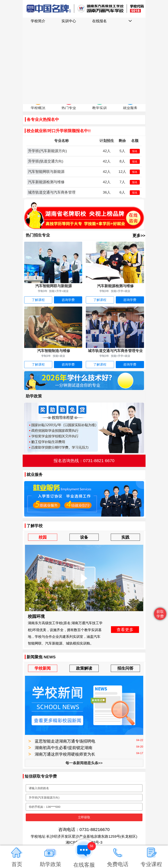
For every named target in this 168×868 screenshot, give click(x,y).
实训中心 (69, 21)
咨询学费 (68, 300)
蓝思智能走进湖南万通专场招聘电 (65, 741)
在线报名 (99, 21)
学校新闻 (43, 668)
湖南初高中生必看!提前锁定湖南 (64, 748)
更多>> (139, 235)
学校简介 (38, 21)
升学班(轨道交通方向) (46, 161)
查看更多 (125, 629)
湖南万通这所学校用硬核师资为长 (65, 754)
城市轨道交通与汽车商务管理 (52, 192)
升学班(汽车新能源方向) (48, 151)
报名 (135, 151)
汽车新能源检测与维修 (46, 182)
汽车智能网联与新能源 (46, 172)
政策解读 (84, 668)
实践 (125, 537)
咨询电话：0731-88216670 (84, 830)
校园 (43, 537)
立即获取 (84, 817)
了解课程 (38, 300)
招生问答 (125, 668)
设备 (84, 537)
